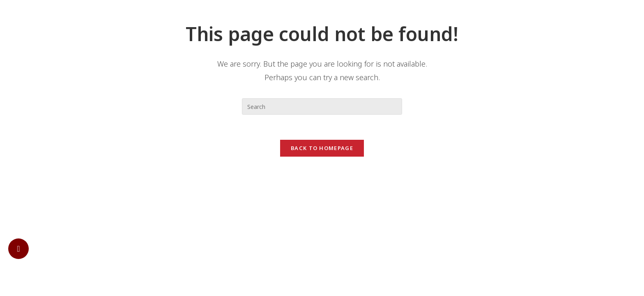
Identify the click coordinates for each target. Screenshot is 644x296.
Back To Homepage (322, 148)
